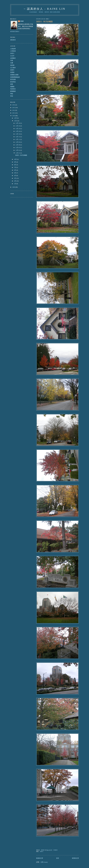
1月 (15, 184)
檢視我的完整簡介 (15, 32)
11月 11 (18, 139)
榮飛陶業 (13, 91)
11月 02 (18, 150)
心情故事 (13, 49)
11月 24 (18, 129)
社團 (12, 63)
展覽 (12, 84)
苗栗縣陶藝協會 (15, 77)
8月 (15, 165)
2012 (14, 110)
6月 (15, 170)
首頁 (58, 858)
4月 (15, 176)
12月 (15, 118)
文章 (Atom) (44, 862)
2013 (14, 108)
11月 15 (18, 137)
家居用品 (13, 82)
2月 (15, 181)
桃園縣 (12, 87)
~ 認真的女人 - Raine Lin (45, 9)
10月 (15, 159)
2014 (14, 105)
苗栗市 (12, 70)
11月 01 (18, 153)
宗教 (12, 60)
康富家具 (13, 40)
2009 (14, 187)
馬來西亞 (13, 89)
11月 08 (18, 145)
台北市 (12, 56)
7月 (15, 167)
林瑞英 (22, 21)
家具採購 (13, 79)
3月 (15, 178)
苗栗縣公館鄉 (14, 75)
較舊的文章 (75, 858)
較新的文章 (40, 858)
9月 (15, 162)
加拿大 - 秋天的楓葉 (44, 22)
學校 (12, 94)
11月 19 (18, 134)
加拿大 (42, 851)
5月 (15, 173)
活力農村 (13, 68)
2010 (14, 116)
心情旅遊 (13, 51)
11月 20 (18, 131)
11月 (15, 121)
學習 (12, 96)
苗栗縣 (12, 72)
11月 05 (18, 148)
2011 (14, 113)
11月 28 (18, 123)
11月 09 (18, 142)
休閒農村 (13, 58)
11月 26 (18, 126)
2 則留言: (56, 850)
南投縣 (12, 65)
